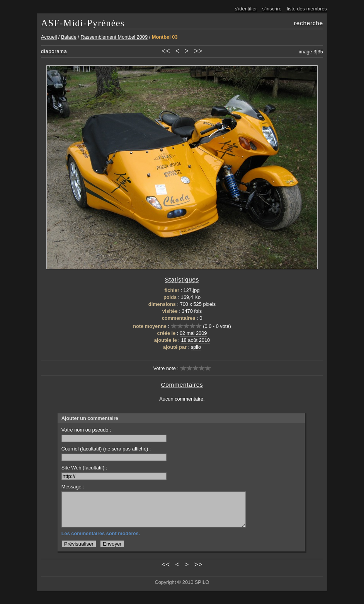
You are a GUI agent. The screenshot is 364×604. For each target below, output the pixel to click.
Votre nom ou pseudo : (114, 434)
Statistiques (182, 279)
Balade (69, 37)
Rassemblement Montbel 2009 (114, 37)
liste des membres (307, 9)
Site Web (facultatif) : (114, 472)
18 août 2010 (195, 340)
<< (166, 51)
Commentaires (182, 385)
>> (198, 51)
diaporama (54, 51)
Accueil (49, 37)
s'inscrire (272, 9)
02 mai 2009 (193, 333)
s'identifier (246, 9)
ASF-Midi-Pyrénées (83, 23)
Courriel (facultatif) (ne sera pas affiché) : (114, 453)
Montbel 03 (165, 37)
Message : (73, 487)
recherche (309, 23)
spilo (196, 347)
